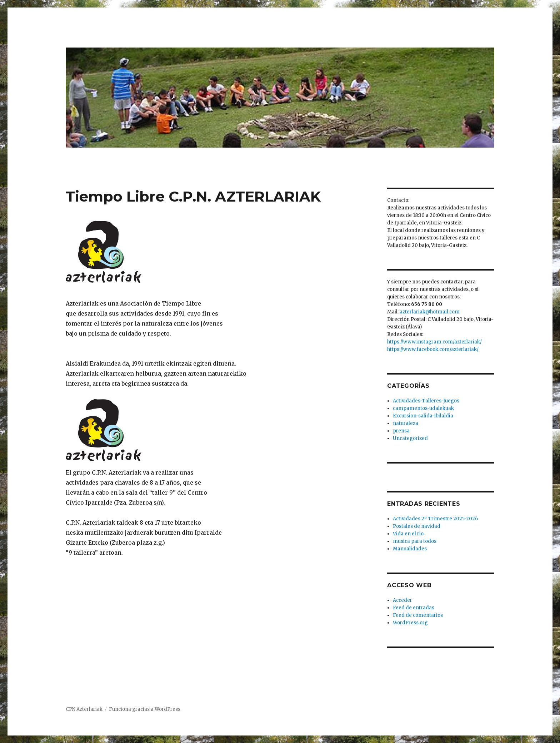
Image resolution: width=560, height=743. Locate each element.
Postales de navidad (417, 526)
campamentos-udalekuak (423, 408)
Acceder (402, 600)
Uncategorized (410, 438)
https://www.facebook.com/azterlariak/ (433, 349)
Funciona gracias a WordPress (145, 709)
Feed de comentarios (418, 615)
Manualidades (410, 549)
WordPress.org (410, 623)
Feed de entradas (414, 608)
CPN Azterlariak (84, 709)
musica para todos (415, 541)
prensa (401, 431)
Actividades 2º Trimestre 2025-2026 (435, 519)
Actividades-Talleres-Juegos (426, 401)
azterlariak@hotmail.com (430, 312)
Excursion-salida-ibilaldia (423, 416)
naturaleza (406, 423)
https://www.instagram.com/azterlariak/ (434, 342)
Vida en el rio (408, 534)
